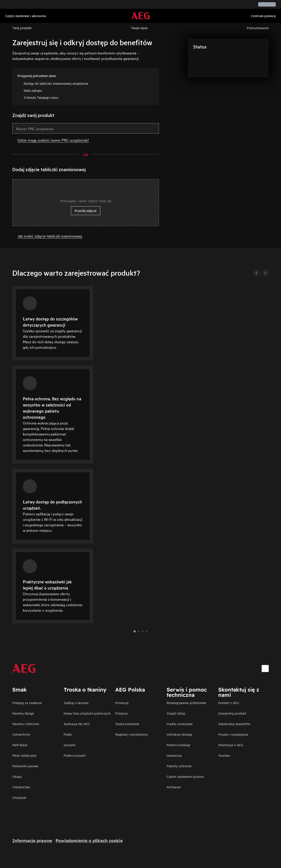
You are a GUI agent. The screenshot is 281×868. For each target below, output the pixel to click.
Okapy (17, 776)
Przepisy (122, 713)
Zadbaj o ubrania (76, 703)
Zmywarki (19, 797)
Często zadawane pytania (185, 776)
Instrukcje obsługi (179, 734)
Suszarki (70, 745)
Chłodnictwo (21, 787)
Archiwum (174, 787)
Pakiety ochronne (179, 766)
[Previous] (256, 273)
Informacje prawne (32, 841)
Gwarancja (174, 755)
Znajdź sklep (176, 713)
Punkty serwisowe (180, 724)
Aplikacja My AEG (77, 724)
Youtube (224, 755)
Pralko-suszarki (75, 755)
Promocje (122, 703)
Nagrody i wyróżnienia (131, 734)
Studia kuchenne (127, 724)
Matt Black (20, 745)
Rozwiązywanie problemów (186, 703)
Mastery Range (23, 713)
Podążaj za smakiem (27, 703)
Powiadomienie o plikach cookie (89, 841)
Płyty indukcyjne (24, 755)
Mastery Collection (26, 724)
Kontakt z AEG (229, 703)
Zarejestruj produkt (232, 713)
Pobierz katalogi (178, 745)
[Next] (265, 273)
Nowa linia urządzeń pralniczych (87, 713)
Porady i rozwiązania (233, 734)
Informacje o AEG (231, 745)
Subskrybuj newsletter (234, 724)
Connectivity (21, 734)
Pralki (68, 734)
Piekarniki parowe (25, 766)
